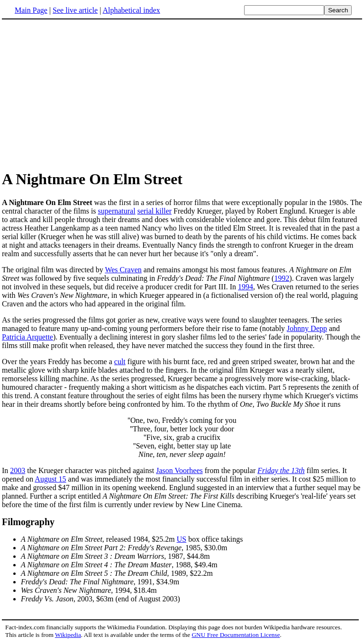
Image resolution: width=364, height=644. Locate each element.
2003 (18, 470)
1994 (246, 287)
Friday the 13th (281, 470)
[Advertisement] (182, 94)
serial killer (155, 211)
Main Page (31, 10)
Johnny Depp (307, 328)
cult (120, 362)
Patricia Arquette (27, 337)
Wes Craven (123, 270)
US (182, 539)
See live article (75, 10)
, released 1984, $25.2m (99, 539)
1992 (282, 278)
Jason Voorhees (179, 470)
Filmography (28, 522)
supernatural (117, 211)
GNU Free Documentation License (236, 635)
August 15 (50, 479)
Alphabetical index (131, 10)
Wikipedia (68, 635)
